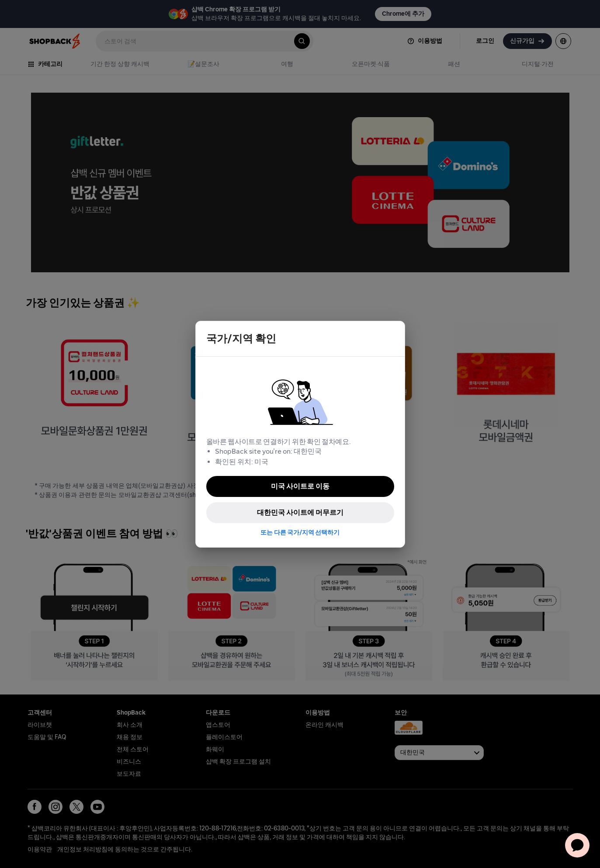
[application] (577, 845)
